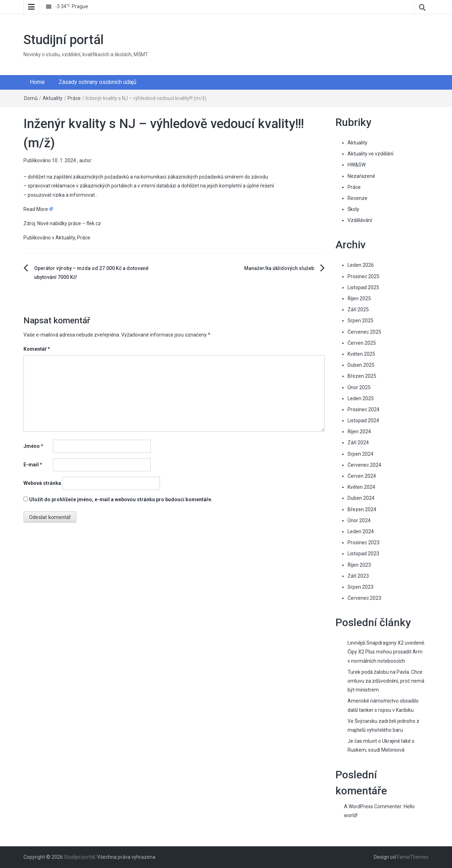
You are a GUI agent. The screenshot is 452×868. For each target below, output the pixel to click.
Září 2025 (358, 309)
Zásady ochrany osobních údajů (98, 82)
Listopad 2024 (363, 420)
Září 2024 (358, 443)
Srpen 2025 (360, 321)
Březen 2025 (362, 376)
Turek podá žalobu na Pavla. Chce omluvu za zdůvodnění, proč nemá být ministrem (386, 681)
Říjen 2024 (359, 432)
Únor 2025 (359, 387)
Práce (74, 98)
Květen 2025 (361, 354)
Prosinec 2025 (364, 276)
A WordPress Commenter (373, 806)
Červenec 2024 (364, 465)
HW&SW (357, 165)
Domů (31, 98)
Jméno (33, 446)
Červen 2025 (362, 343)
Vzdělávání (360, 220)
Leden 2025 (361, 398)
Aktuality (53, 98)
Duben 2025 (361, 365)
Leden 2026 (361, 265)
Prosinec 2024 (364, 409)
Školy (353, 209)
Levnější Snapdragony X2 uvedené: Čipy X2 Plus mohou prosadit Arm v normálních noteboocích (386, 652)
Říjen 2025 (359, 298)
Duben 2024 (361, 498)
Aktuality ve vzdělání (370, 154)
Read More (36, 209)
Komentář (37, 349)
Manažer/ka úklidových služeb (279, 268)
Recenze (357, 198)
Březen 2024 (362, 509)
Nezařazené (361, 176)
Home (37, 82)
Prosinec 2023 (364, 542)
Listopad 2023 (363, 554)
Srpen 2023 (360, 587)
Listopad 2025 (363, 287)
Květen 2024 (361, 487)
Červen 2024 (362, 476)
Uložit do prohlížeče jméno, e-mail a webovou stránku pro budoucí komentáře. (121, 499)
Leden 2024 (361, 531)
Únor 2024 (359, 520)
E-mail (33, 465)
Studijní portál (64, 40)
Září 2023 (358, 576)
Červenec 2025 (364, 332)
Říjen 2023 (359, 565)
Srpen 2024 (360, 454)
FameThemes (413, 857)
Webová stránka (42, 483)
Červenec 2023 (364, 598)
